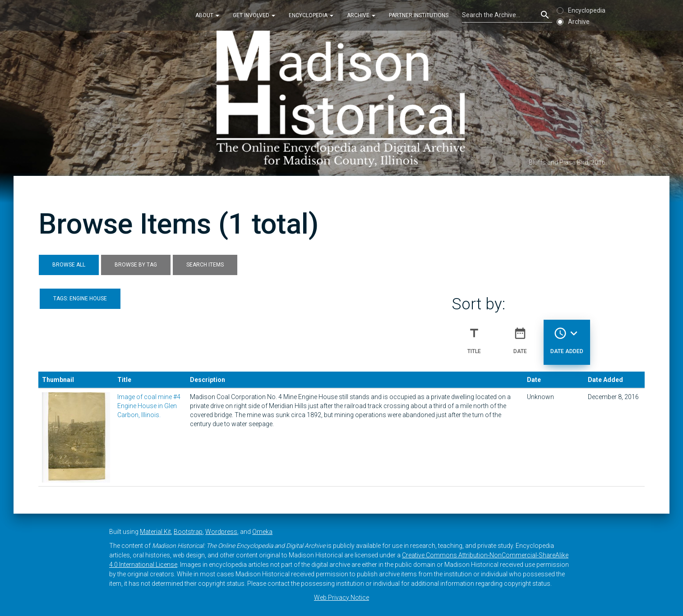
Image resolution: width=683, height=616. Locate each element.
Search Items (205, 265)
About (207, 15)
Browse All (69, 265)
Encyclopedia (311, 15)
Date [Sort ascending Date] (520, 337)
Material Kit (155, 532)
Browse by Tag (136, 265)
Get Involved (254, 15)
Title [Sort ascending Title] (474, 337)
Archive (361, 15)
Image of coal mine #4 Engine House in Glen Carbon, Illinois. (149, 406)
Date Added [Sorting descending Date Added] (567, 337)
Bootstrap (188, 532)
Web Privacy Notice (341, 598)
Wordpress (221, 532)
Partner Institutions (419, 15)
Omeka (262, 532)
